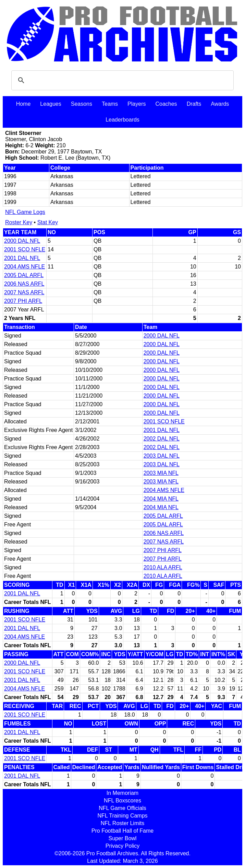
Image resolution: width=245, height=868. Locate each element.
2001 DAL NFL (22, 258)
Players (137, 104)
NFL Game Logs (25, 212)
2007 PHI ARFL (23, 301)
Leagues (51, 104)
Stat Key (48, 222)
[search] (121, 80)
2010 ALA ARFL (163, 567)
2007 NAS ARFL (24, 292)
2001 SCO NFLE (25, 249)
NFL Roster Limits (122, 823)
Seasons (82, 104)
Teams (110, 104)
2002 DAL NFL (162, 439)
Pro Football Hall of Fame (122, 831)
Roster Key (19, 222)
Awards (220, 104)
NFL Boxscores (122, 801)
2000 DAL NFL (22, 241)
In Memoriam (122, 793)
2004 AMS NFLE (24, 267)
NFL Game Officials (122, 808)
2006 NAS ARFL (24, 284)
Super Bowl (123, 838)
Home (23, 104)
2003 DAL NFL (162, 456)
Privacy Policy (123, 846)
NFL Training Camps (122, 816)
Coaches (166, 104)
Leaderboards (122, 120)
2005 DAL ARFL (24, 275)
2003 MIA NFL (161, 473)
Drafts (194, 104)
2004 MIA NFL (161, 499)
